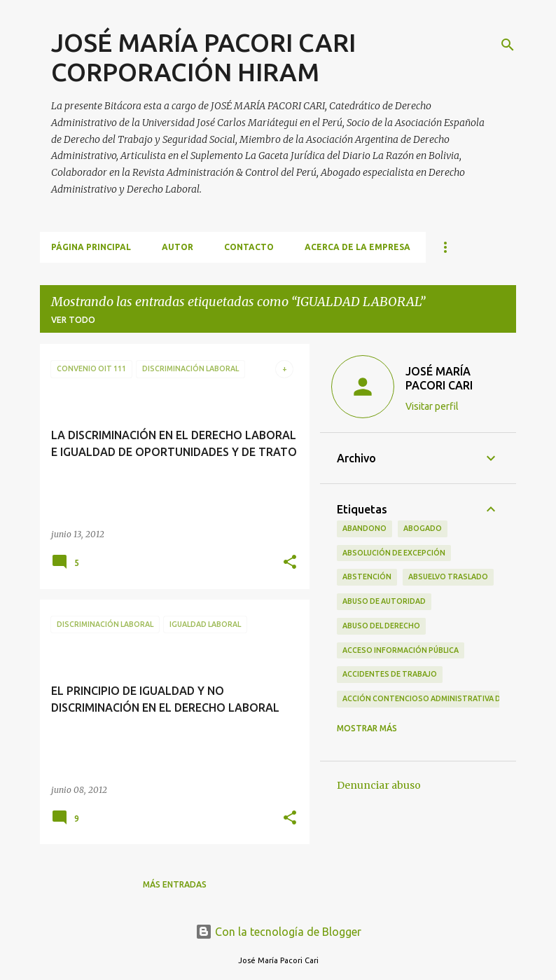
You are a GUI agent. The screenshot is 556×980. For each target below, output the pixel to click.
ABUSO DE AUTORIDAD (384, 601)
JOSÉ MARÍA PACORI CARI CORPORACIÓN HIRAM (203, 57)
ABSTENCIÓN (367, 577)
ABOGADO (423, 528)
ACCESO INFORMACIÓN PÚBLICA (401, 650)
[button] (290, 563)
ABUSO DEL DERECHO (381, 626)
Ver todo (73, 320)
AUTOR (178, 247)
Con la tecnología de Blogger (278, 932)
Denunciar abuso (379, 785)
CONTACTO (249, 247)
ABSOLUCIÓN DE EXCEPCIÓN (394, 553)
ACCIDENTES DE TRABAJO (390, 674)
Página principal (91, 247)
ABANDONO (364, 528)
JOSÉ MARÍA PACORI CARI (439, 378)
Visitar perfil (432, 406)
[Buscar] (508, 45)
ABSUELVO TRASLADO (448, 577)
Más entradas (175, 884)
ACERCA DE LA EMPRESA (357, 247)
